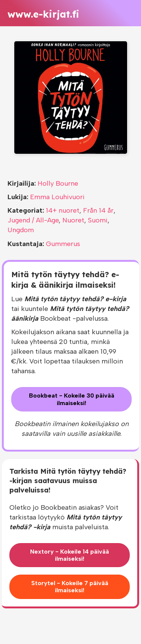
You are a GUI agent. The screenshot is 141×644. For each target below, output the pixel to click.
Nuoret (73, 220)
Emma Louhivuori (57, 197)
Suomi (98, 220)
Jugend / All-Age (33, 220)
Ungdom (21, 230)
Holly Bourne (58, 183)
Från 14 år (98, 210)
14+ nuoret (63, 210)
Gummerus (63, 244)
